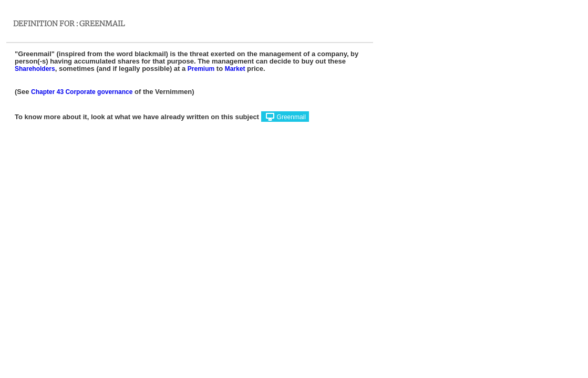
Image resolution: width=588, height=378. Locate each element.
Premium (201, 69)
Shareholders (35, 69)
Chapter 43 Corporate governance (82, 92)
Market (235, 69)
